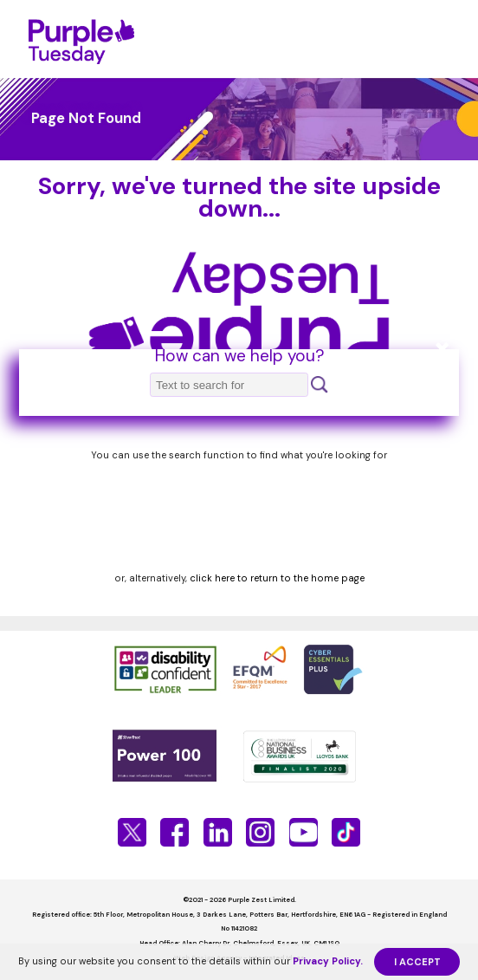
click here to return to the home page (277, 578)
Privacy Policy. (328, 961)
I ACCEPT (417, 962)
